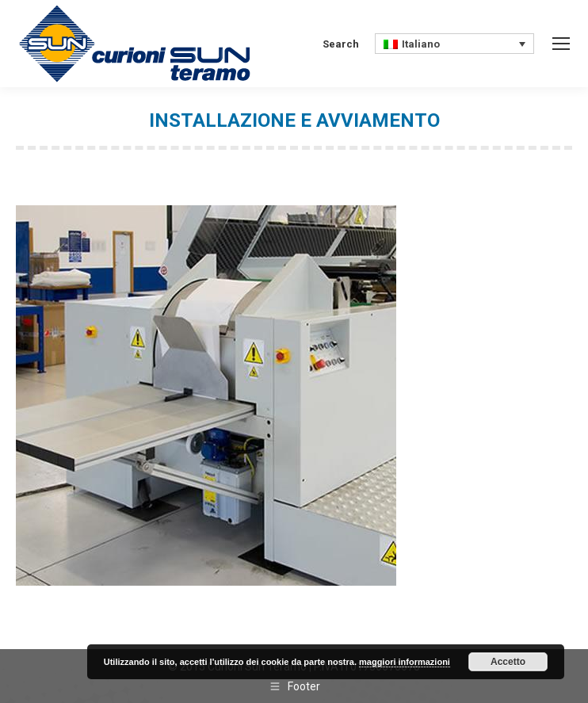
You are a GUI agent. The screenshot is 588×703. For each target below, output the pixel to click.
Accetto (508, 662)
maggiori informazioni (405, 662)
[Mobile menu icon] (561, 44)
